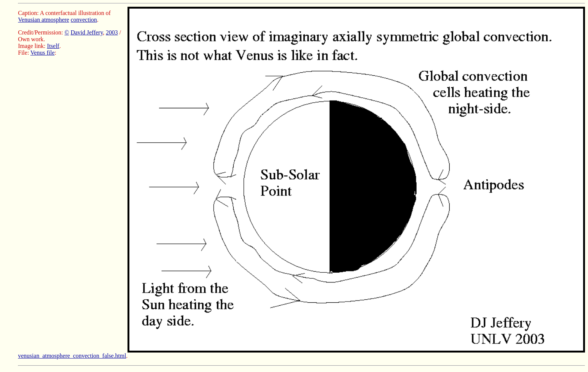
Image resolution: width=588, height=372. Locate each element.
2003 (112, 32)
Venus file (42, 53)
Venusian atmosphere (43, 20)
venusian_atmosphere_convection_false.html (72, 356)
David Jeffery (87, 32)
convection (84, 20)
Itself (53, 46)
